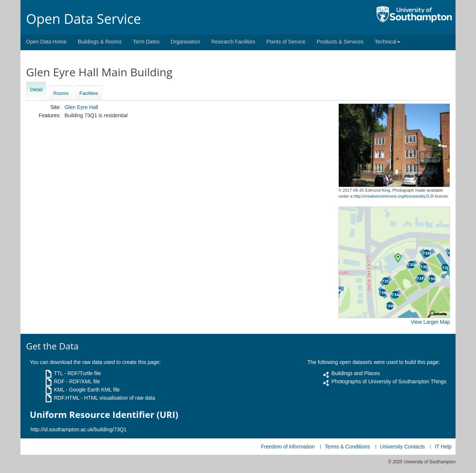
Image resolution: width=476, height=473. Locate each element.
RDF (59, 381)
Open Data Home (46, 42)
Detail (36, 90)
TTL (58, 373)
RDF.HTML (67, 398)
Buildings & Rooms (100, 42)
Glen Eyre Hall (81, 107)
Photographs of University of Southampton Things (389, 381)
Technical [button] (387, 42)
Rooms (61, 93)
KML (59, 390)
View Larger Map (430, 322)
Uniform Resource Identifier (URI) (104, 415)
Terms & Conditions (347, 447)
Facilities (89, 93)
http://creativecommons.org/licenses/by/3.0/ (394, 196)
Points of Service (286, 42)
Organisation (185, 42)
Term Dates (146, 42)
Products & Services (340, 42)
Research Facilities (233, 42)
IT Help (443, 447)
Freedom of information (288, 447)
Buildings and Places (356, 373)
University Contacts (403, 447)
